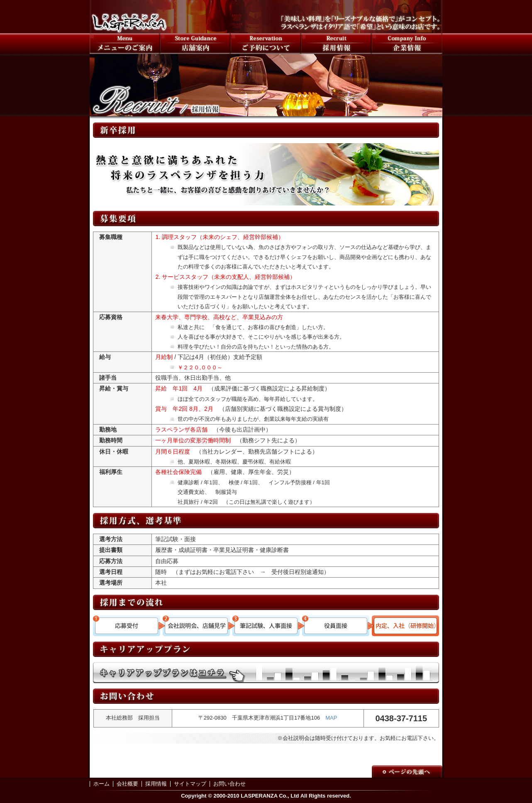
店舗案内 (195, 44)
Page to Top (407, 771)
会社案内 (407, 44)
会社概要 (127, 784)
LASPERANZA (129, 17)
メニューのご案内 (125, 44)
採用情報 (337, 44)
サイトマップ (190, 784)
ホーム (101, 784)
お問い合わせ (229, 784)
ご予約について (266, 44)
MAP (331, 718)
